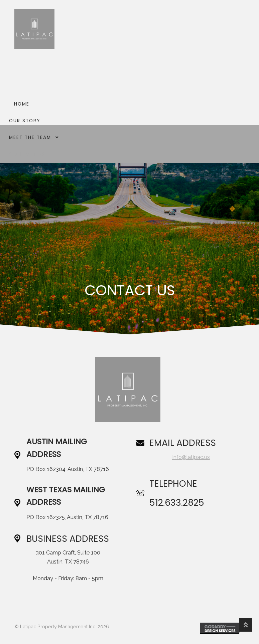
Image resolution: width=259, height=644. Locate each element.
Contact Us (27, 154)
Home (22, 104)
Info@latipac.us (191, 457)
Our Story (25, 121)
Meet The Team (30, 137)
